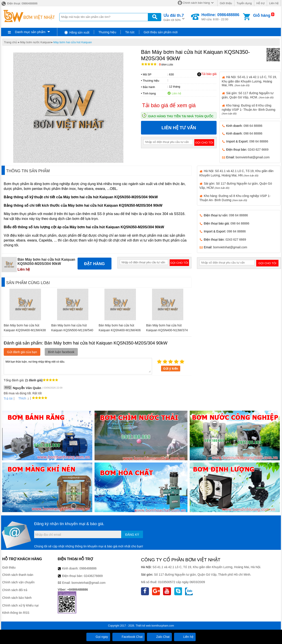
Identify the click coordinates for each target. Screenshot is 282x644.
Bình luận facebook (61, 352)
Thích (21, 398)
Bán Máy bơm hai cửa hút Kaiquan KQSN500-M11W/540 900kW (72, 330)
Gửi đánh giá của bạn (22, 352)
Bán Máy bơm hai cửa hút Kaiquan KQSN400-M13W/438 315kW (25, 330)
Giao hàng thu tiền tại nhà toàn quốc (181, 116)
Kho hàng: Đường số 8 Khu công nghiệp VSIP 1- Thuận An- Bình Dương (249, 109)
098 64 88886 (253, 126)
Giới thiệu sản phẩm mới (161, 32)
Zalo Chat (159, 637)
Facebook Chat (129, 637)
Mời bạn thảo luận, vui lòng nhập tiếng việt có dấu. (78, 366)
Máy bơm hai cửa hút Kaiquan (73, 42)
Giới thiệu (226, 3)
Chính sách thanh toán (18, 575)
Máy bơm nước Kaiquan (35, 42)
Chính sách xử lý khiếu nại (20, 605)
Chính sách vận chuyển (18, 582)
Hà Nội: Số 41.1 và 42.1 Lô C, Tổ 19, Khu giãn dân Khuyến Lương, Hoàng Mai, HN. (249, 81)
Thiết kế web (143, 626)
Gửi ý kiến (171, 369)
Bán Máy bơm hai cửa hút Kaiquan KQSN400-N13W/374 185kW (167, 330)
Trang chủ (10, 42)
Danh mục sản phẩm (30, 32)
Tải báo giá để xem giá (169, 105)
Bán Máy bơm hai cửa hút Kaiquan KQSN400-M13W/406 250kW (120, 330)
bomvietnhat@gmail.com (252, 157)
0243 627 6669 (258, 150)
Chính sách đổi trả (15, 590)
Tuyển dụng (244, 3)
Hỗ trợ (261, 3)
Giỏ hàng (262, 15)
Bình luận (166, 65)
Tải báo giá (207, 74)
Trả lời (8, 399)
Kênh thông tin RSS (16, 613)
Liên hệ (274, 3)
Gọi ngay (98, 637)
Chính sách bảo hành (17, 598)
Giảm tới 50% (174, 17)
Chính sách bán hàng (196, 3)
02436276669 (93, 576)
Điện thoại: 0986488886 (19, 3)
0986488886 (88, 568)
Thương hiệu (107, 32)
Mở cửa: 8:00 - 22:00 (220, 17)
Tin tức (130, 32)
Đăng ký (132, 535)
